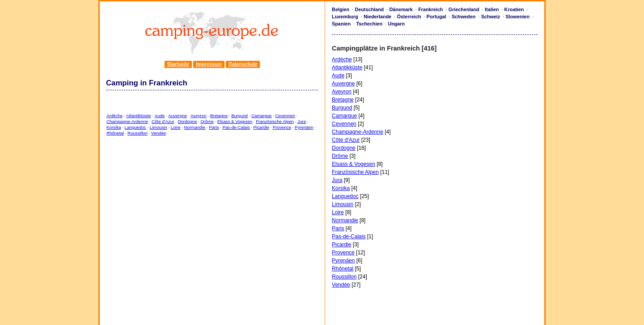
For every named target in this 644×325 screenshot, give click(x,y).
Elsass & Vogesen (235, 121)
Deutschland (369, 9)
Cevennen (285, 116)
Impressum (209, 64)
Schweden (464, 17)
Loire (176, 127)
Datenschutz (243, 64)
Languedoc (136, 127)
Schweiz (491, 17)
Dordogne (188, 121)
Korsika (114, 127)
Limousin (159, 127)
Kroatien (514, 9)
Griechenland (464, 9)
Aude (160, 116)
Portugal (436, 17)
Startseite (178, 64)
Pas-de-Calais (236, 127)
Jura (302, 121)
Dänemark (401, 9)
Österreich (409, 17)
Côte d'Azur (163, 121)
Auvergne (178, 116)
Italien (492, 9)
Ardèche (114, 116)
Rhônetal (115, 133)
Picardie (261, 127)
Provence (282, 127)
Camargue (261, 116)
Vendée (159, 133)
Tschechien (369, 24)
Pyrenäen (304, 127)
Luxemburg (345, 17)
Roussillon (138, 133)
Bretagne (219, 116)
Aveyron (198, 116)
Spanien (341, 24)
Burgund (239, 116)
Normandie (195, 127)
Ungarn (396, 24)
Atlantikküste (138, 116)
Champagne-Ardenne (127, 121)
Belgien (341, 9)
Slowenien (518, 17)
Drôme (207, 121)
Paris (214, 127)
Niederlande (377, 17)
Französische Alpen (275, 121)
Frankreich (430, 9)
